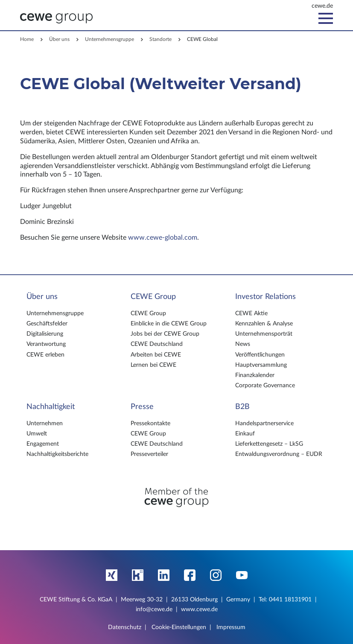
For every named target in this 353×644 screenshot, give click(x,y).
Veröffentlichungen (260, 355)
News (243, 344)
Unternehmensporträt (264, 334)
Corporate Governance (265, 386)
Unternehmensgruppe (109, 39)
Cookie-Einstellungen (179, 627)
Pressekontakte (150, 424)
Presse (142, 407)
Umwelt (37, 434)
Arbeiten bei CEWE (156, 355)
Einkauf (245, 434)
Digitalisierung (45, 334)
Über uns (59, 39)
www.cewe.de (199, 609)
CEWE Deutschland (157, 344)
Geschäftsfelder (47, 324)
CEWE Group (153, 297)
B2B (242, 407)
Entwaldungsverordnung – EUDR (279, 454)
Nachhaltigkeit (51, 407)
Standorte (160, 39)
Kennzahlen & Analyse (264, 324)
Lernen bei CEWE (153, 365)
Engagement (43, 444)
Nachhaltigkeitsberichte (57, 454)
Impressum (231, 627)
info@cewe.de (154, 609)
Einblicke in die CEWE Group (169, 324)
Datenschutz (125, 627)
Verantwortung (46, 344)
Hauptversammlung (261, 365)
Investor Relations (265, 297)
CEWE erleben (45, 355)
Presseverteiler (149, 454)
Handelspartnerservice (264, 424)
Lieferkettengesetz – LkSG (269, 444)
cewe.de (322, 6)
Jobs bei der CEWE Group (165, 334)
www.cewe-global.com (163, 238)
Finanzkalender (255, 375)
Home (27, 39)
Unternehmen (45, 424)
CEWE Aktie (251, 313)
